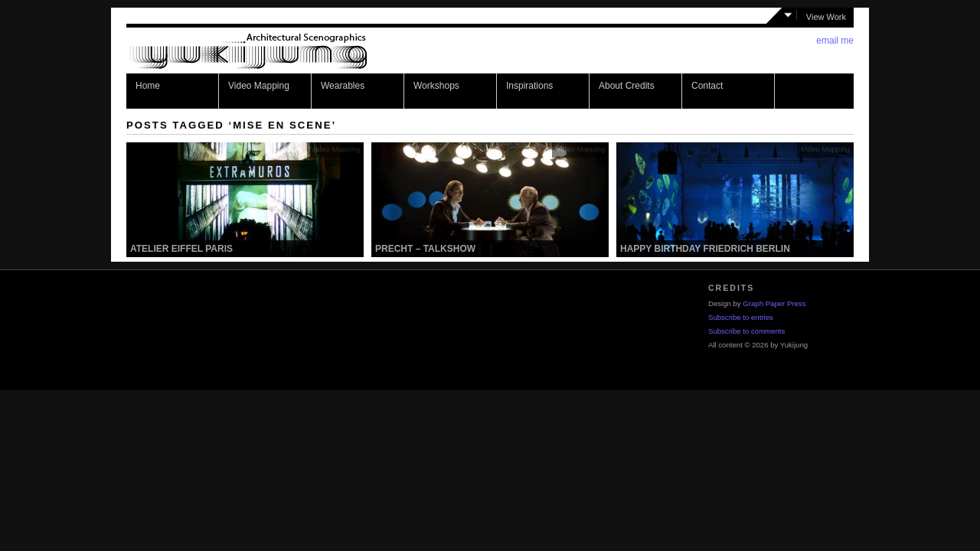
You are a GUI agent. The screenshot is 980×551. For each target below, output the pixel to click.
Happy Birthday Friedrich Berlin (705, 249)
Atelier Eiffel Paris (181, 249)
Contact (707, 86)
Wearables (343, 86)
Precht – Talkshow (425, 249)
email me (835, 41)
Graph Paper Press (774, 303)
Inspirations (529, 86)
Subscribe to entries (741, 317)
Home (148, 86)
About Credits (627, 86)
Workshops (436, 86)
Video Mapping (259, 86)
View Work (826, 17)
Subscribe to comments (746, 331)
